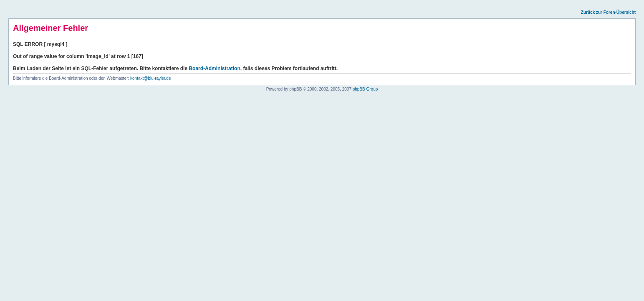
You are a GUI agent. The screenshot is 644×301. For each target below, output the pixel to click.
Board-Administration (214, 68)
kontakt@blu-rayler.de (150, 78)
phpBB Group (365, 89)
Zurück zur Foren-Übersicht (608, 12)
